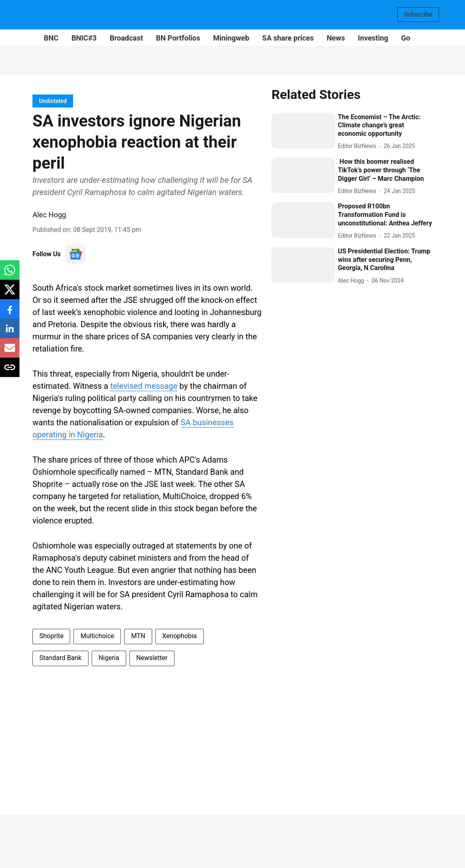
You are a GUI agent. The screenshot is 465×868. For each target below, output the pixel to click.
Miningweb (231, 38)
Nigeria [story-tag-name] (109, 658)
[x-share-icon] (10, 294)
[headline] (385, 126)
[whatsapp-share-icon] (10, 274)
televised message (144, 386)
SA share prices (288, 38)
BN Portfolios (178, 38)
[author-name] (359, 146)
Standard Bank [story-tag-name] (60, 658)
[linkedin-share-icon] (10, 333)
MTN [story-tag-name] (138, 636)
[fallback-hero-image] (303, 131)
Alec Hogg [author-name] (49, 215)
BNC (51, 38)
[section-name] (53, 101)
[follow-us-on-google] (75, 254)
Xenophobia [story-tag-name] (180, 636)
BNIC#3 (84, 38)
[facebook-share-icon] (10, 313)
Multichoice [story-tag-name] (97, 636)
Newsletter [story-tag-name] (152, 658)
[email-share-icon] (10, 352)
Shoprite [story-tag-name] (51, 636)
